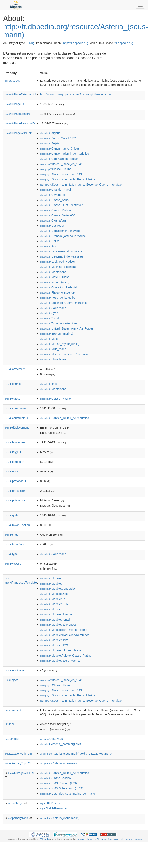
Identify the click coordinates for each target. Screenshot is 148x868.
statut (12, 535)
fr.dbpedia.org (124, 43)
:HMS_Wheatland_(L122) (62, 788)
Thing (31, 43)
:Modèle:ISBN (54, 604)
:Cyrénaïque (53, 220)
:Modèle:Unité (54, 640)
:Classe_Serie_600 (58, 215)
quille (12, 515)
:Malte (49, 339)
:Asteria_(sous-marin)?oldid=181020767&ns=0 (76, 754)
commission (16, 408)
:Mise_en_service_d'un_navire (65, 354)
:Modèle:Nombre (56, 614)
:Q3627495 (52, 739)
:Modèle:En (53, 599)
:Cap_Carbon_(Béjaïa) (60, 159)
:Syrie (49, 313)
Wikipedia (45, 839)
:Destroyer (52, 226)
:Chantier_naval (56, 190)
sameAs (12, 739)
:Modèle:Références (58, 625)
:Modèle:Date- (54, 594)
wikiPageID (14, 104)
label (10, 724)
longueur (14, 462)
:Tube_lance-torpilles (59, 323)
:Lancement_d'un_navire (61, 251)
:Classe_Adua (54, 200)
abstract (12, 81)
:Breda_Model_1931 (59, 138)
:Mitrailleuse (53, 359)
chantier (14, 384)
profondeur (15, 481)
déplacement (17, 428)
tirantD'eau (15, 544)
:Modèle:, (51, 584)
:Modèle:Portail (55, 620)
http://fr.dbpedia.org (76, 43)
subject (11, 680)
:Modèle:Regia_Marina (60, 661)
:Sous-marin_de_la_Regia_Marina (68, 179)
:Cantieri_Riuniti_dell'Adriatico (65, 154)
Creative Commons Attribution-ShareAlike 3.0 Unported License (109, 839)
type (11, 554)
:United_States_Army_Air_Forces (67, 328)
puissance (15, 500)
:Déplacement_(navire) (60, 231)
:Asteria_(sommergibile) (61, 744)
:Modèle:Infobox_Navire (61, 650)
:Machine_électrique (58, 267)
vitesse (13, 564)
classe (13, 399)
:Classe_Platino (56, 169)
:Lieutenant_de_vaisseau (62, 256)
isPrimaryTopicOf (18, 763)
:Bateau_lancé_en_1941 (61, 164)
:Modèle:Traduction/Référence (65, 635)
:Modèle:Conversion (58, 589)
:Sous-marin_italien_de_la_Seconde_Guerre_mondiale (81, 185)
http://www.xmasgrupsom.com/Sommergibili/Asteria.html (76, 94)
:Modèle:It (52, 609)
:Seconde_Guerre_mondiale (64, 303)
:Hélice (50, 241)
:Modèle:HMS (54, 645)
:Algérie (50, 133)
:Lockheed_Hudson (58, 262)
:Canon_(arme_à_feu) (60, 149)
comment (13, 710)
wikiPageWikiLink (18, 133)
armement (15, 369)
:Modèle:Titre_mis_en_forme (64, 630)
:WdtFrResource (53, 808)
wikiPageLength (17, 114)
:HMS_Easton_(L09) (59, 783)
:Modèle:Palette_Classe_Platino (66, 656)
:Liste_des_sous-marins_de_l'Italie (68, 794)
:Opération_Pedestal (59, 287)
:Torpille (50, 318)
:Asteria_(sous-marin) (60, 763)
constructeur (16, 418)
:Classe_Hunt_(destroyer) (62, 205)
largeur (13, 452)
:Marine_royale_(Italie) (60, 344)
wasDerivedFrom (18, 754)
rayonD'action (17, 525)
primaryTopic (18, 818)
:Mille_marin (53, 349)
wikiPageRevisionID (20, 123)
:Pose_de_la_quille (58, 298)
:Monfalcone (53, 272)
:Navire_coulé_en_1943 (61, 174)
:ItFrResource (52, 803)
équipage (14, 670)
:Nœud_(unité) (55, 282)
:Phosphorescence (57, 292)
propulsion (15, 491)
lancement (15, 442)
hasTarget (16, 803)
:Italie (49, 246)
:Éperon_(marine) (57, 334)
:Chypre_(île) (54, 195)
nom (11, 471)
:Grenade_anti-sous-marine (63, 236)
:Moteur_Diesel (55, 277)
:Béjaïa (50, 143)
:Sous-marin (53, 308)
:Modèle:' (51, 578)
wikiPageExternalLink (21, 94)
